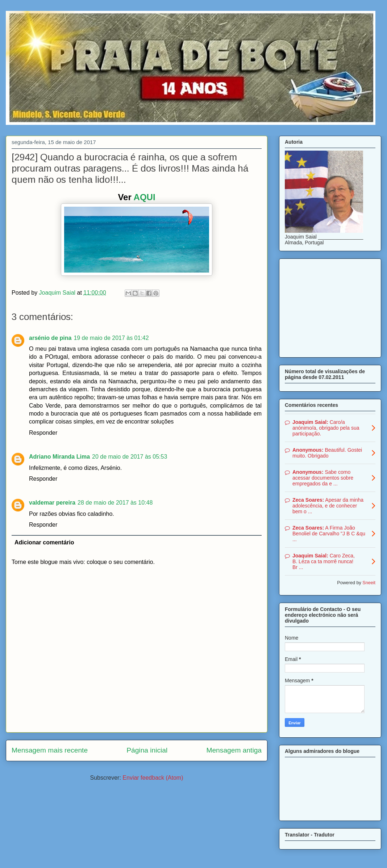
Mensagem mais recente (50, 750)
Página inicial (147, 750)
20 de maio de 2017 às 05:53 (130, 457)
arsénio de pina (50, 338)
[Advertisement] (330, 307)
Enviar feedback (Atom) (153, 778)
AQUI (145, 197)
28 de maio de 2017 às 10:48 (115, 503)
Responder (43, 433)
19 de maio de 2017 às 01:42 (111, 338)
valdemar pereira (52, 503)
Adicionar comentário (44, 542)
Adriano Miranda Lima (59, 457)
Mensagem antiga (234, 750)
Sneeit (369, 583)
